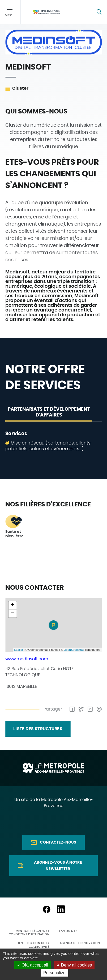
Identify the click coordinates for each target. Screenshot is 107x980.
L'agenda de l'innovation (79, 943)
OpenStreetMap (74, 650)
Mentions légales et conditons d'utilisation (29, 933)
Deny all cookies (74, 965)
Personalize (54, 973)
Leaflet (18, 650)
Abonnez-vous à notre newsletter (58, 866)
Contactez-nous (58, 842)
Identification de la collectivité (33, 945)
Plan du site (68, 931)
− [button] (13, 613)
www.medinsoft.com (27, 659)
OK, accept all (33, 965)
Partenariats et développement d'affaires (49, 412)
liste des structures (38, 729)
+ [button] (13, 605)
